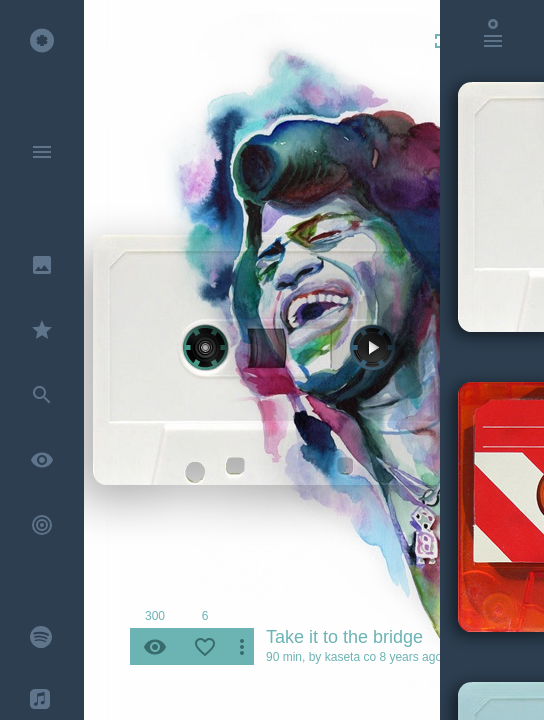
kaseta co (350, 657)
